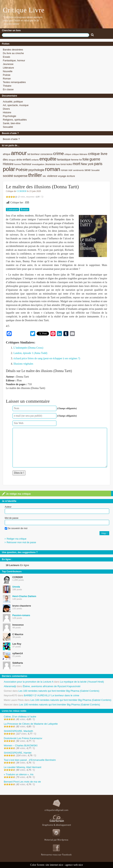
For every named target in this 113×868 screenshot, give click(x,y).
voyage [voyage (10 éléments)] (62, 176)
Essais (6, 57)
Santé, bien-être (12, 123)
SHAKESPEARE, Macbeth (18, 731)
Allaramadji (10, 686)
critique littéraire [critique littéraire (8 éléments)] (79, 154)
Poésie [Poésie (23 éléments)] (22, 170)
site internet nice (54, 865)
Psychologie (9, 116)
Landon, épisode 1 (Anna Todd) (30, 353)
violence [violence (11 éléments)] (52, 176)
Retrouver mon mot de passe (21, 542)
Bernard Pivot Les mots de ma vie (22, 782)
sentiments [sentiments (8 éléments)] (79, 170)
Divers (6, 109)
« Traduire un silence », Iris (19, 774)
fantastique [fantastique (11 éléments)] (64, 160)
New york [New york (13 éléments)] (87, 164)
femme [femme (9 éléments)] (75, 160)
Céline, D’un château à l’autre (20, 717)
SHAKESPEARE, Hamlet (18, 753)
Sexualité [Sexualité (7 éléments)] (95, 170)
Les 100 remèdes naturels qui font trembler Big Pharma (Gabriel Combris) (59, 691)
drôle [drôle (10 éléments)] (19, 160)
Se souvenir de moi (16, 528)
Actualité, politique (13, 102)
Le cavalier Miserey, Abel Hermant (23, 767)
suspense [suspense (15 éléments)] (21, 176)
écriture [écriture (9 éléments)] (71, 176)
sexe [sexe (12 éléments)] (88, 170)
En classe (8, 89)
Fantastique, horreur (14, 60)
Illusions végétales (23, 364)
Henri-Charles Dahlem (24, 596)
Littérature (8, 68)
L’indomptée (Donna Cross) (28, 348)
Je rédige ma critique (16, 494)
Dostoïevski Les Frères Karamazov (23, 738)
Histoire (7, 112)
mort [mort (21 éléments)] (77, 164)
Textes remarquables (14, 82)
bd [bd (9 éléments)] (29, 154)
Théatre (7, 86)
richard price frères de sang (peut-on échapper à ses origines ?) (47, 358)
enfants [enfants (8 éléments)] (35, 160)
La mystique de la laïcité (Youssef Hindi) (82, 682)
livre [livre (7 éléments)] (58, 164)
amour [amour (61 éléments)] (19, 153)
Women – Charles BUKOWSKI (21, 745)
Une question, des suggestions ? (20, 552)
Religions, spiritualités (15, 120)
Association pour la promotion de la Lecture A (29, 682)
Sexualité (8, 127)
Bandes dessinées (13, 50)
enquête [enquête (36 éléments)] (48, 159)
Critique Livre (24, 10)
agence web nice (74, 865)
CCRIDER (22, 191)
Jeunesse (8, 64)
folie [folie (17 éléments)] (86, 159)
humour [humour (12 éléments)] (26, 164)
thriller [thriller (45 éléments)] (35, 175)
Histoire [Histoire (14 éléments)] (8, 164)
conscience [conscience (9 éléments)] (47, 154)
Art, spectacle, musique (16, 105)
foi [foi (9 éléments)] (80, 160)
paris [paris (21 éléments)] (98, 164)
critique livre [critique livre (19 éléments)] (98, 154)
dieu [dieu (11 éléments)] (5, 160)
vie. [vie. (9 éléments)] (44, 176)
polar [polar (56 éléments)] (9, 169)
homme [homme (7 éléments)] (18, 164)
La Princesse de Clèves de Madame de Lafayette (31, 724)
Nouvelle (8, 71)
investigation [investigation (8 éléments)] (38, 164)
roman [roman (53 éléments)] (53, 169)
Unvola (16, 587)
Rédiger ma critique (17, 539)
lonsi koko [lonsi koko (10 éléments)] (66, 164)
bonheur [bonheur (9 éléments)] (35, 154)
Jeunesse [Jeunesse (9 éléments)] (50, 164)
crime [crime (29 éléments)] (58, 153)
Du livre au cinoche (13, 53)
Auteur (8, 507)
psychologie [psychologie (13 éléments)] (36, 170)
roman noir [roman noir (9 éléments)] (67, 170)
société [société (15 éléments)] (8, 176)
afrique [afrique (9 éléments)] (7, 154)
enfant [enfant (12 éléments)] (27, 159)
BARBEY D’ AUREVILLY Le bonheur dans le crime (52, 695)
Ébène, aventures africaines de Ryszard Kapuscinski (52, 686)
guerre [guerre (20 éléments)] (95, 159)
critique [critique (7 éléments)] (68, 154)
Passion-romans (21, 615)
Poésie (7, 75)
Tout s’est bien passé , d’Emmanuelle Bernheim (30, 760)
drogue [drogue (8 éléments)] (12, 160)
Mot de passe (12, 518)
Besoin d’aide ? (11, 139)
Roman (7, 79)
